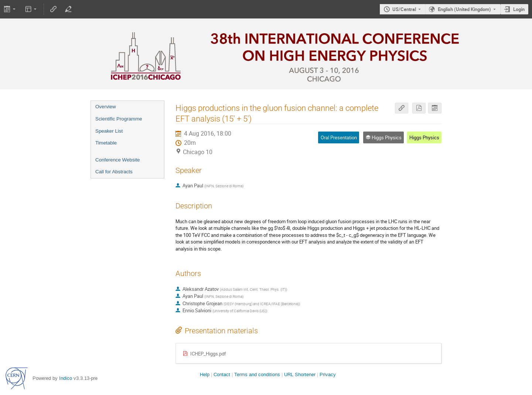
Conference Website (118, 160)
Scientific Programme (119, 119)
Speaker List (109, 131)
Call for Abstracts (114, 172)
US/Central (404, 9)
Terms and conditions (257, 374)
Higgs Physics (424, 137)
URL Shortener (300, 374)
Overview (106, 107)
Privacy (328, 374)
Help (205, 374)
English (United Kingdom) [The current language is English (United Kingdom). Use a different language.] (464, 9)
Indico (66, 378)
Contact (222, 374)
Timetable (106, 143)
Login (519, 9)
